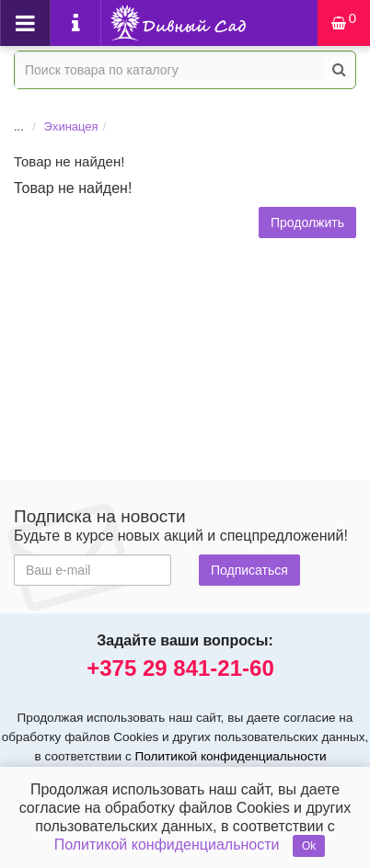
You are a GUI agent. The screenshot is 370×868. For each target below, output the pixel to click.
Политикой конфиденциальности (231, 756)
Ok (309, 846)
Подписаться (249, 570)
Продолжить (307, 223)
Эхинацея (71, 126)
